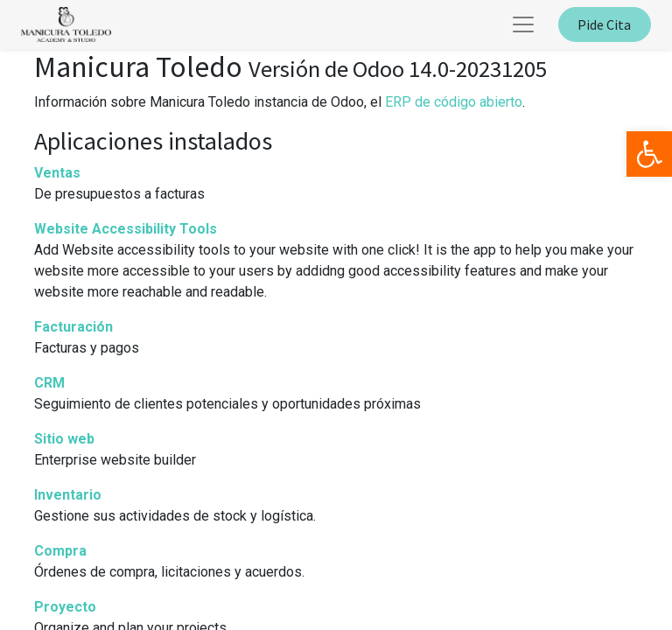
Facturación (73, 327)
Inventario (68, 495)
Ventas (57, 173)
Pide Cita (604, 24)
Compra (60, 551)
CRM (49, 383)
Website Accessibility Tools (126, 229)
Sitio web (64, 439)
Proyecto (65, 607)
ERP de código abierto (454, 102)
